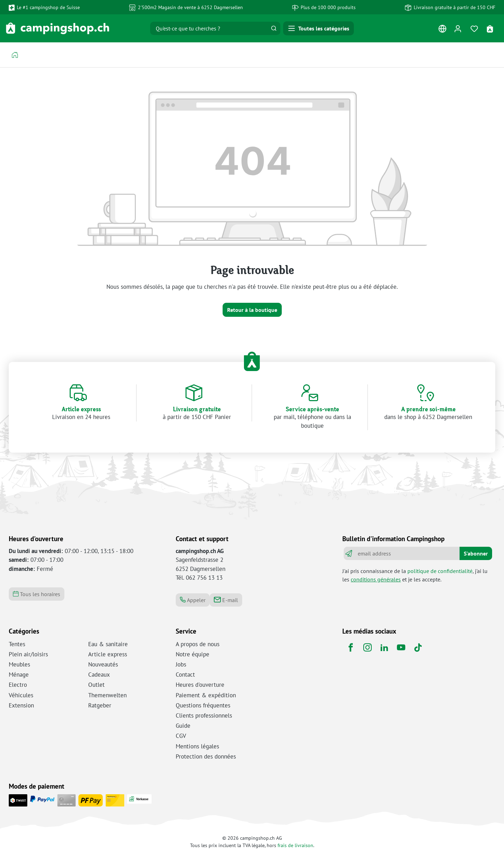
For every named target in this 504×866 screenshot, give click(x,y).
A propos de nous (198, 644)
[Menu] (318, 28)
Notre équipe (192, 654)
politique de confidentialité (440, 571)
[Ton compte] (458, 29)
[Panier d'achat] (491, 29)
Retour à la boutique (252, 310)
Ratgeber (100, 705)
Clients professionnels (204, 715)
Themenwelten (107, 695)
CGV (181, 736)
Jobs (181, 664)
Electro (18, 685)
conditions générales (376, 579)
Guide (183, 726)
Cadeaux (99, 675)
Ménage (19, 675)
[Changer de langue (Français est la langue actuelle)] (442, 30)
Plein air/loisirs (28, 654)
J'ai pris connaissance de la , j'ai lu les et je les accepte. (415, 575)
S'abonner (476, 553)
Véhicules (21, 695)
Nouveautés (103, 664)
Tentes (17, 644)
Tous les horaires (37, 594)
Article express (108, 654)
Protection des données (206, 756)
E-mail (226, 600)
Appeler (193, 600)
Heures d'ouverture (200, 685)
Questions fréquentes (203, 705)
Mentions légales (197, 746)
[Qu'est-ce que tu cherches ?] (209, 28)
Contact (185, 675)
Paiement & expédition (206, 695)
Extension (21, 705)
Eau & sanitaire (108, 644)
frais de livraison (295, 845)
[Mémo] (474, 29)
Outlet (96, 685)
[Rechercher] (274, 28)
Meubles (19, 664)
